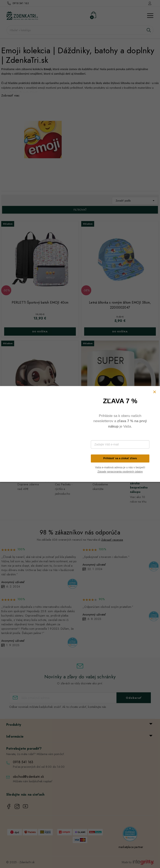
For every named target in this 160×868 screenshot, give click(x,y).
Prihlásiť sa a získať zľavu (120, 458)
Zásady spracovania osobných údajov (120, 472)
